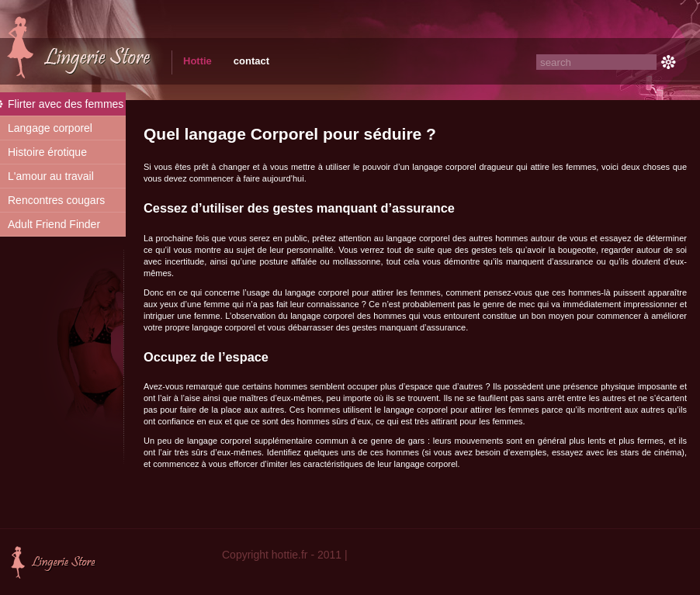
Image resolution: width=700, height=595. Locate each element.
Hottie (198, 61)
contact (251, 61)
